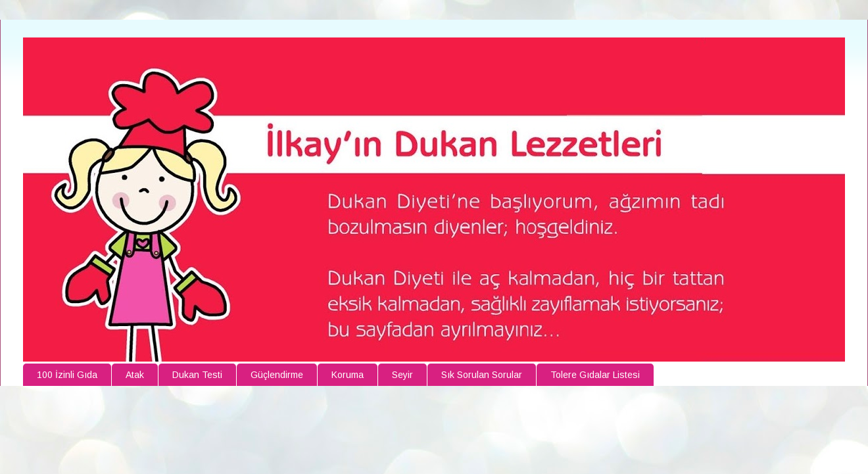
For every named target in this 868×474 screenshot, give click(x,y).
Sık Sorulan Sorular (482, 375)
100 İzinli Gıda (67, 375)
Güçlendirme (277, 375)
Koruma (348, 375)
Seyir (402, 375)
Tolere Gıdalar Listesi (595, 375)
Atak (135, 375)
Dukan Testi (197, 375)
